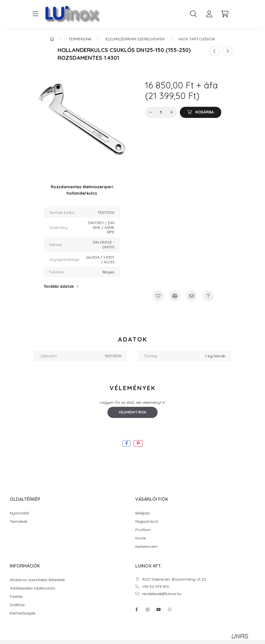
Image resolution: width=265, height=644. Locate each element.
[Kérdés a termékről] (208, 296)
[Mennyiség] (161, 112)
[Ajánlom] (192, 296)
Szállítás (17, 605)
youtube (159, 610)
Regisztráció (147, 522)
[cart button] (225, 14)
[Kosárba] (201, 112)
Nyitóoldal (19, 513)
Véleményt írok (132, 412)
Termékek (19, 522)
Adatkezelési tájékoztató (33, 588)
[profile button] (209, 14)
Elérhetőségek (23, 613)
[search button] (193, 14)
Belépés (143, 513)
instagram (148, 610)
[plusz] (171, 112)
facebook (136, 610)
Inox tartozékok (197, 39)
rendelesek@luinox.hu (162, 594)
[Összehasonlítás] (175, 296)
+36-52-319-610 (155, 587)
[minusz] (151, 112)
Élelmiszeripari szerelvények (135, 39)
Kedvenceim (147, 547)
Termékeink (80, 39)
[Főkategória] (52, 39)
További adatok (59, 286)
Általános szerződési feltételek (37, 580)
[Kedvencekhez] (158, 296)
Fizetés (16, 597)
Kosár (141, 538)
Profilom (143, 530)
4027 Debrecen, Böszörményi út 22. (174, 579)
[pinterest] (138, 443)
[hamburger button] (35, 14)
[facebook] (127, 443)
